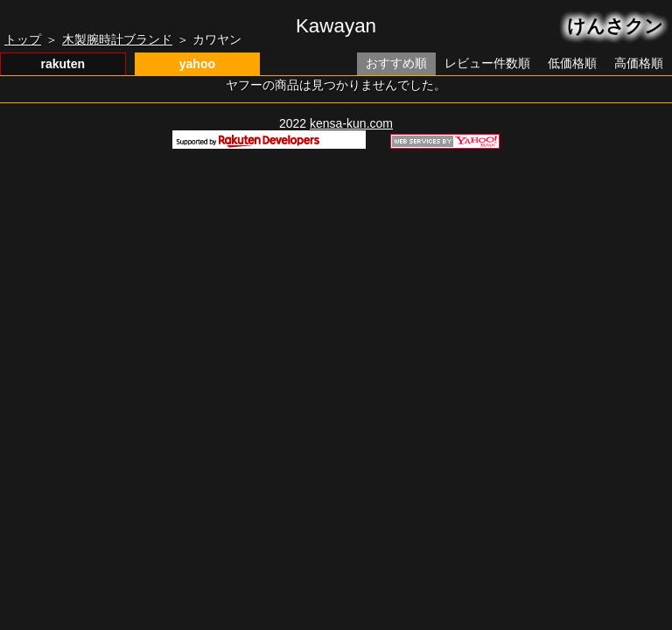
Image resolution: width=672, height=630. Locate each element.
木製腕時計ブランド (117, 39)
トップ (23, 39)
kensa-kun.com (351, 123)
